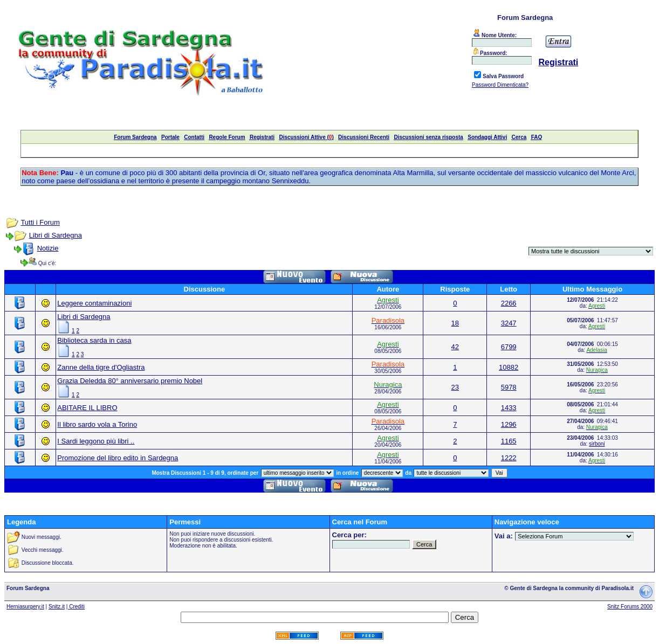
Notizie (48, 248)
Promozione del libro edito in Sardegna (118, 458)
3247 (509, 323)
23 (455, 387)
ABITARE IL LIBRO (87, 408)
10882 (509, 367)
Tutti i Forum (40, 222)
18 (455, 323)
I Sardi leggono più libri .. (96, 441)
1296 (509, 424)
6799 (509, 347)
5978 (509, 387)
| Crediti (75, 607)
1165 (509, 441)
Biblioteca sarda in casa (94, 340)
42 (455, 347)
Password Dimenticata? (500, 85)
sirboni (597, 444)
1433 (509, 408)
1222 (509, 458)
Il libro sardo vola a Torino (97, 424)
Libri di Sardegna (56, 235)
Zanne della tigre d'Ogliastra (101, 367)
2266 (509, 303)
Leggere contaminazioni (94, 303)
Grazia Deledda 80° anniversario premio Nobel (130, 381)
